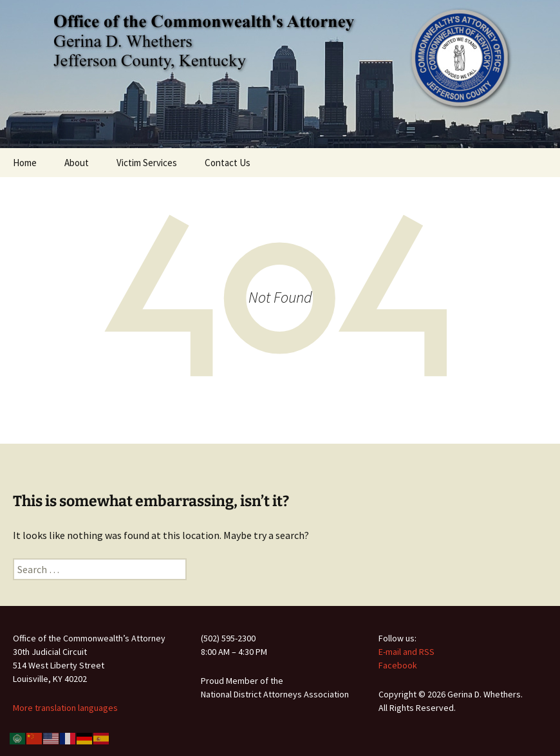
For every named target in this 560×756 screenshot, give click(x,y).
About (77, 163)
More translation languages (65, 708)
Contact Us (228, 163)
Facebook (398, 665)
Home (25, 163)
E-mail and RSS (406, 652)
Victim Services (147, 163)
